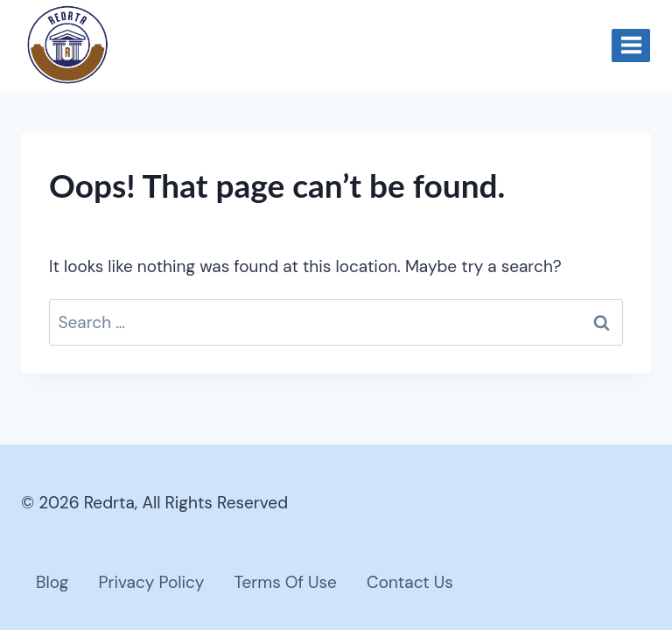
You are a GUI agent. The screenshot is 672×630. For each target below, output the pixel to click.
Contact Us (410, 582)
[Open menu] (631, 45)
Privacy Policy (151, 582)
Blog (52, 582)
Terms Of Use (286, 582)
